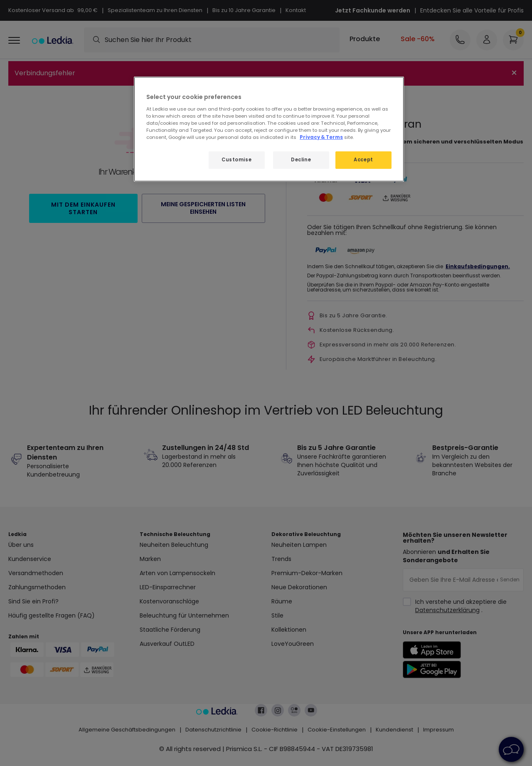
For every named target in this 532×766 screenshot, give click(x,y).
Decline (301, 160)
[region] (269, 129)
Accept (363, 160)
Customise (236, 160)
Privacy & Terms (321, 137)
